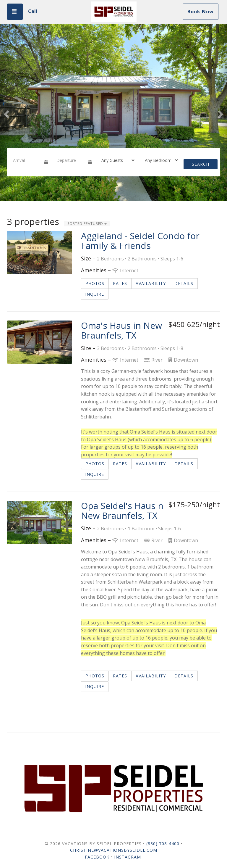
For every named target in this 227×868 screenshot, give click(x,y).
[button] (6, 112)
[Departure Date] (70, 160)
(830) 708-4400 (163, 844)
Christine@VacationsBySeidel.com (114, 850)
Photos (95, 283)
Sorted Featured (87, 224)
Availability (151, 283)
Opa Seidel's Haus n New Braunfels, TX (122, 511)
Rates (120, 283)
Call (33, 11)
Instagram (128, 857)
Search (201, 164)
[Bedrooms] (159, 160)
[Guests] (116, 160)
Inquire (95, 294)
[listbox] (113, 112)
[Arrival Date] (26, 160)
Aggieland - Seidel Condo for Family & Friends (140, 241)
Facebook (97, 857)
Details (184, 283)
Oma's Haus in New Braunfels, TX (121, 330)
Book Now (201, 12)
